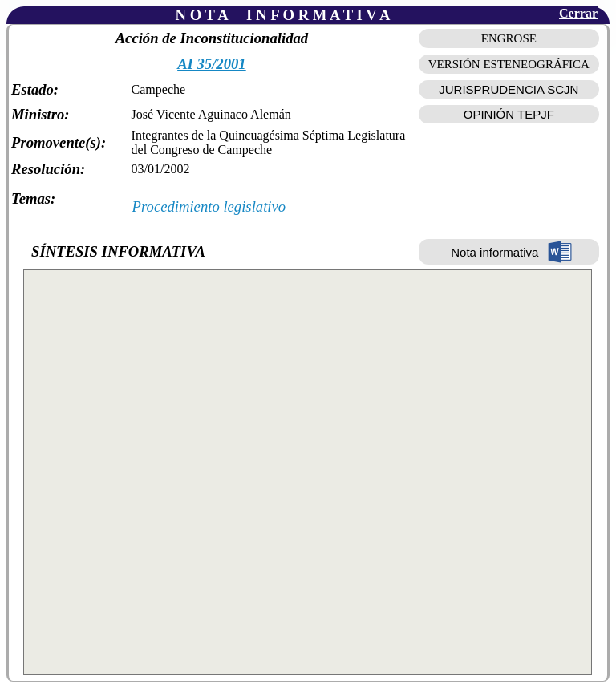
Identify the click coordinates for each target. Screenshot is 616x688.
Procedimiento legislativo (209, 206)
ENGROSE (509, 38)
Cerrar (578, 13)
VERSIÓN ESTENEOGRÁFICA (509, 64)
